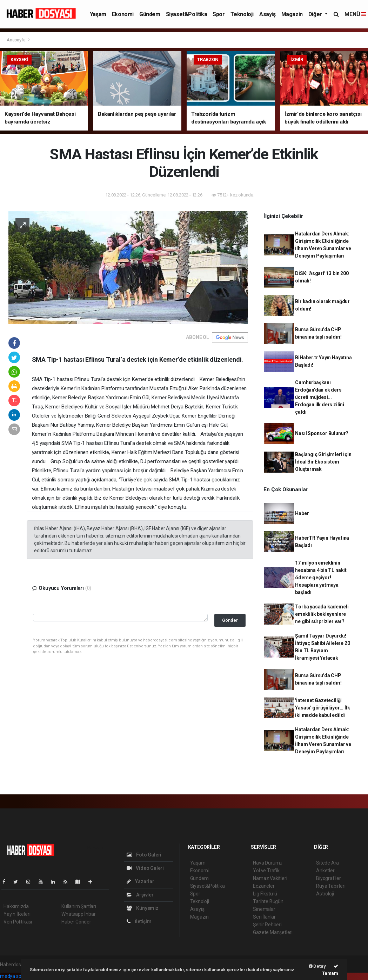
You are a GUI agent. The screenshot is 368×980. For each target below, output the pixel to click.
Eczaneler (264, 886)
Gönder (230, 620)
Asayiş (267, 14)
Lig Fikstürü (265, 894)
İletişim (139, 921)
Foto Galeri (144, 855)
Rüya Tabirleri (331, 886)
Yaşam (98, 14)
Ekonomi (123, 14)
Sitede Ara (327, 863)
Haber (302, 513)
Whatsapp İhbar (78, 914)
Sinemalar (264, 909)
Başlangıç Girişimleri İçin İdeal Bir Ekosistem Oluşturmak (323, 462)
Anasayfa (16, 40)
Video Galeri (145, 868)
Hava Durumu (268, 863)
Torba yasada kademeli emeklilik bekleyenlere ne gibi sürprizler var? (322, 614)
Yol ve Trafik (266, 871)
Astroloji (325, 894)
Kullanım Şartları (79, 906)
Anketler (325, 871)
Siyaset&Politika (187, 14)
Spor (219, 14)
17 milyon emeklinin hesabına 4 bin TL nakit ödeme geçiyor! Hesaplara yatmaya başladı (321, 578)
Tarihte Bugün (268, 901)
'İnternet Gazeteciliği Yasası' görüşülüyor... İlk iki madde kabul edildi (322, 708)
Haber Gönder (76, 922)
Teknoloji (242, 14)
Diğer (316, 14)
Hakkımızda (16, 906)
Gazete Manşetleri (273, 932)
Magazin (292, 14)
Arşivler (140, 895)
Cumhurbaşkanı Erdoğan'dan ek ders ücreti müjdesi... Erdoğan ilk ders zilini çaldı (320, 397)
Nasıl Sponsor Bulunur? (322, 433)
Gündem (150, 14)
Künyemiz (143, 908)
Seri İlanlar (264, 917)
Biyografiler (329, 878)
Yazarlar (140, 881)
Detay (317, 966)
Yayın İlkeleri (17, 914)
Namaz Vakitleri (270, 878)
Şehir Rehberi (267, 925)
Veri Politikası (18, 922)
